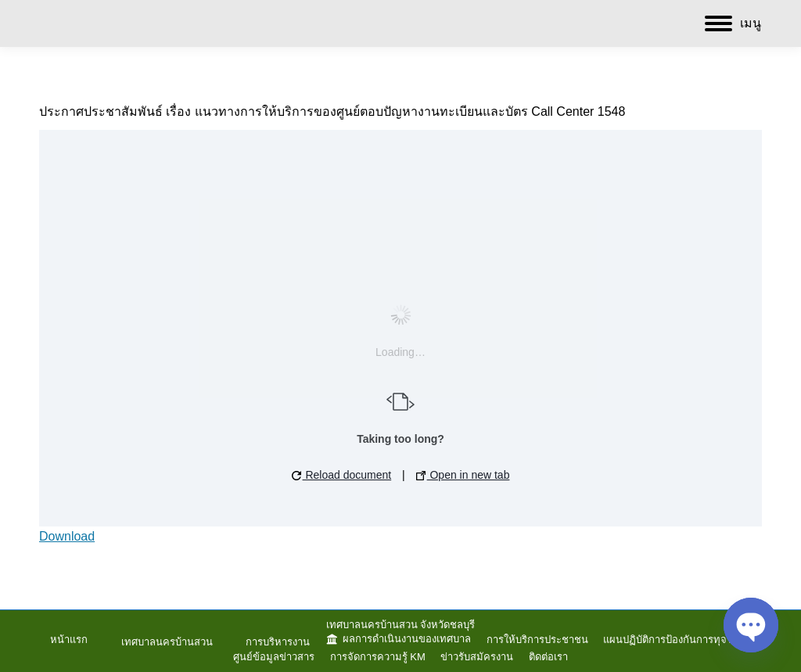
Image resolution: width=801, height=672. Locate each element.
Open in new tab (463, 475)
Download (67, 536)
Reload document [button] (342, 475)
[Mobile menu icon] (733, 23)
